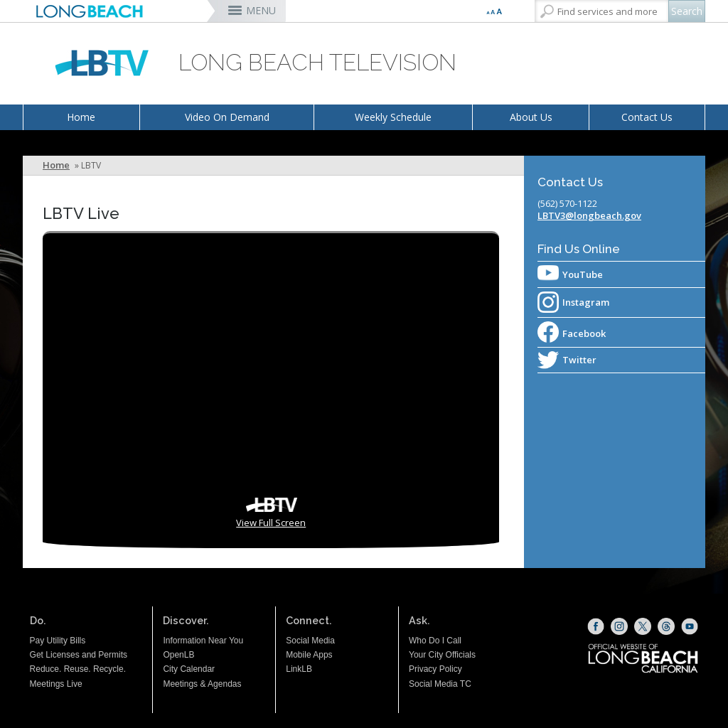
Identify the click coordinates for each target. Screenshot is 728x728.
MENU (261, 10)
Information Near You (203, 641)
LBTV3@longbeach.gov (589, 215)
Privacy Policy (435, 669)
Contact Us (647, 117)
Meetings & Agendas (202, 684)
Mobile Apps (309, 655)
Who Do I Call (435, 641)
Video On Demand (227, 117)
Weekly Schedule (393, 117)
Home (81, 117)
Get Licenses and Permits (79, 655)
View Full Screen (271, 523)
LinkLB (299, 669)
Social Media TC (440, 684)
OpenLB (178, 655)
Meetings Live (56, 684)
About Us (531, 117)
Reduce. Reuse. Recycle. (78, 669)
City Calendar (189, 669)
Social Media (310, 641)
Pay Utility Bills (58, 641)
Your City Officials (442, 655)
